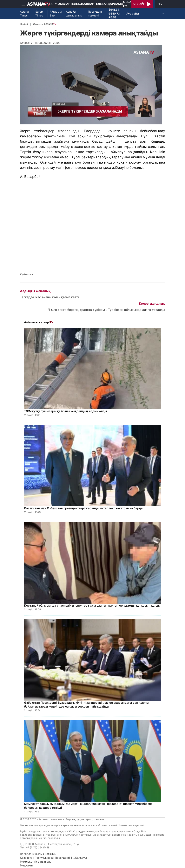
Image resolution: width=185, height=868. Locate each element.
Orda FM (127, 4)
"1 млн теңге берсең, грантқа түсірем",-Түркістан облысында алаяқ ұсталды (106, 310)
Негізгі (24, 24)
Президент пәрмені (95, 13)
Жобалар (62, 4)
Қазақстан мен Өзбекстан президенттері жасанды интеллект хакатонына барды (84, 508)
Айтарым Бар (56, 13)
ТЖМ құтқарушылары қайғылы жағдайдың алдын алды (66, 411)
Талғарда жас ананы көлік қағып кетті (49, 297)
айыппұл (27, 274)
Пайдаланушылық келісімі (37, 854)
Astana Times (24, 13)
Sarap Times (39, 13)
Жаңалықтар (43, 4)
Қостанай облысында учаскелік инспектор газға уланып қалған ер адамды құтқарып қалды (92, 606)
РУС (160, 4)
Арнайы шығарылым (74, 13)
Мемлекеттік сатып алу (36, 862)
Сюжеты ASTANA (45, 24)
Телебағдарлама (109, 4)
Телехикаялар (82, 4)
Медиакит (26, 865)
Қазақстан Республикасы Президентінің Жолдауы (53, 858)
